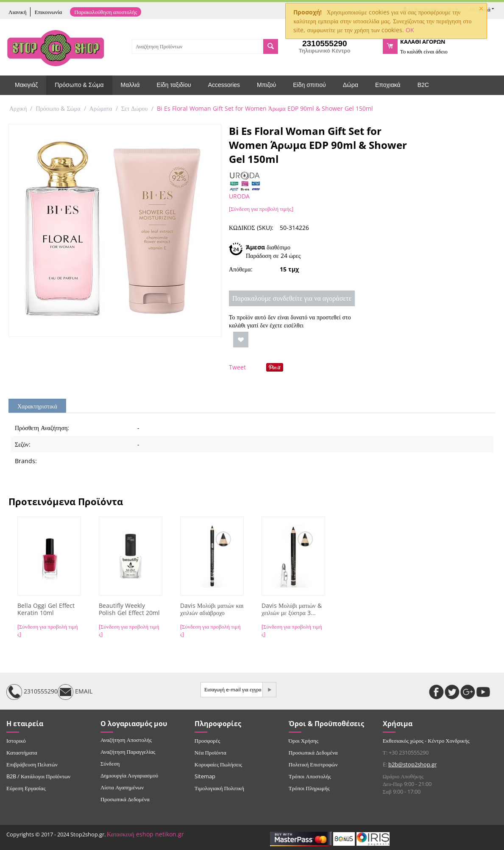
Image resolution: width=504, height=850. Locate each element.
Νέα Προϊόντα (210, 752)
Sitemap (205, 776)
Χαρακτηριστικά (37, 406)
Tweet (237, 367)
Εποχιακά (388, 85)
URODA (239, 196)
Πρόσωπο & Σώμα (79, 85)
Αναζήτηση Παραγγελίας (128, 752)
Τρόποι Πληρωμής (309, 788)
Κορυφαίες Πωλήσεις (218, 764)
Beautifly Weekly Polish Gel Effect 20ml (129, 610)
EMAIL (75, 692)
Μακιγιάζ (26, 85)
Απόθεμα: (241, 269)
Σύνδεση (110, 763)
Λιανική (17, 12)
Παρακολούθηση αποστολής (106, 12)
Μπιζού (266, 85)
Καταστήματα (22, 752)
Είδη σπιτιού (309, 85)
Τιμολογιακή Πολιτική (219, 788)
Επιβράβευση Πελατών (32, 764)
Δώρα (351, 85)
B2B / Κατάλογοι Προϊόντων (38, 776)
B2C (423, 85)
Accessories (224, 85)
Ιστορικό (16, 741)
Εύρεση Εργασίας (26, 788)
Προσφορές (207, 741)
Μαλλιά (130, 85)
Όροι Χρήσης (304, 741)
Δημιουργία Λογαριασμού (129, 775)
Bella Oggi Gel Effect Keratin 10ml (46, 610)
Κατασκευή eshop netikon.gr (145, 834)
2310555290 (32, 692)
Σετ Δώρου (135, 108)
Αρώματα (101, 108)
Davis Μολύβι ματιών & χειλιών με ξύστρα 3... (292, 610)
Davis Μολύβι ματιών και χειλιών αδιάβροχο (212, 610)
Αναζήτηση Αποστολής (126, 740)
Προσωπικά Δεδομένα (125, 799)
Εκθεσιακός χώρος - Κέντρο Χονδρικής (426, 741)
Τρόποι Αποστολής (310, 776)
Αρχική (18, 108)
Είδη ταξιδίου (174, 85)
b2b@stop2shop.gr (412, 764)
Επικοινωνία (48, 12)
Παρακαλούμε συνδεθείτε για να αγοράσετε (292, 298)
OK (410, 30)
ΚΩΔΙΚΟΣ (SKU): (251, 228)
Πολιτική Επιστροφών (313, 764)
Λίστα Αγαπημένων (122, 787)
